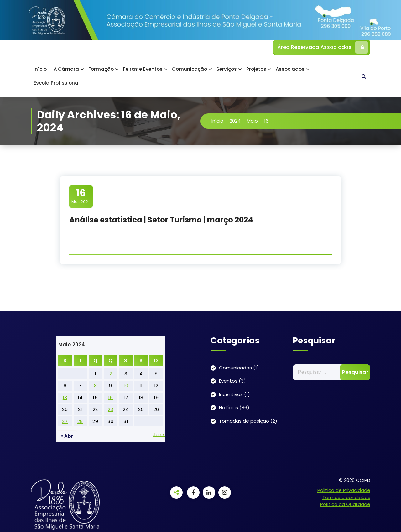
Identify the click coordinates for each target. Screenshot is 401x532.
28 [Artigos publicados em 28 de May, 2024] (80, 421)
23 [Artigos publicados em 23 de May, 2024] (111, 409)
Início (40, 69)
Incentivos (231, 394)
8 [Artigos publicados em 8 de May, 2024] (96, 386)
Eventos (228, 381)
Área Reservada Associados (323, 47)
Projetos (256, 69)
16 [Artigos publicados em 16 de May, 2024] (110, 397)
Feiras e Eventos (143, 69)
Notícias (229, 407)
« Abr (67, 436)
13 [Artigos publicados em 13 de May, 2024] (65, 397)
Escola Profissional (57, 83)
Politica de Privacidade (344, 490)
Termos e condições (346, 497)
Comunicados (235, 368)
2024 (236, 121)
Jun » (159, 434)
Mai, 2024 (81, 196)
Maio (253, 121)
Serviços (227, 69)
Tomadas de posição (244, 421)
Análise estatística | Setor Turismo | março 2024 (161, 220)
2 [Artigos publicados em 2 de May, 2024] (111, 374)
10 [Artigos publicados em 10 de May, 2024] (126, 386)
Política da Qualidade (345, 504)
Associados (290, 69)
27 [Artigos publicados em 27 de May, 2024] (65, 421)
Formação (101, 69)
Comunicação (190, 69)
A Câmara (66, 69)
